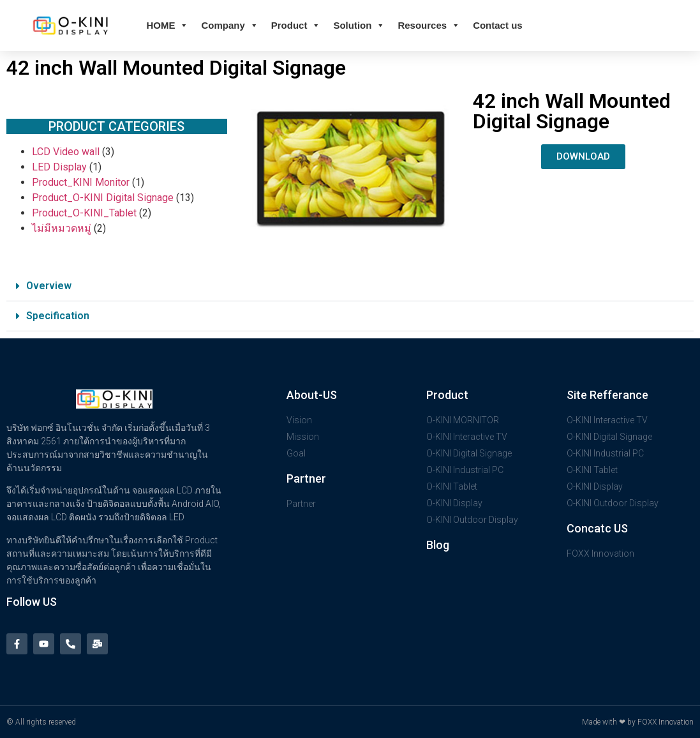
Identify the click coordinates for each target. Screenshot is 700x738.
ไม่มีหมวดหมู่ (62, 228)
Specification (58, 316)
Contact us (498, 25)
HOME (167, 26)
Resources (429, 26)
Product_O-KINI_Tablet (84, 213)
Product (296, 26)
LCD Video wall (66, 152)
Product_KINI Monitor (81, 182)
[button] (350, 286)
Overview (49, 286)
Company (229, 26)
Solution (359, 26)
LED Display (59, 167)
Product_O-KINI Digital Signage (103, 198)
